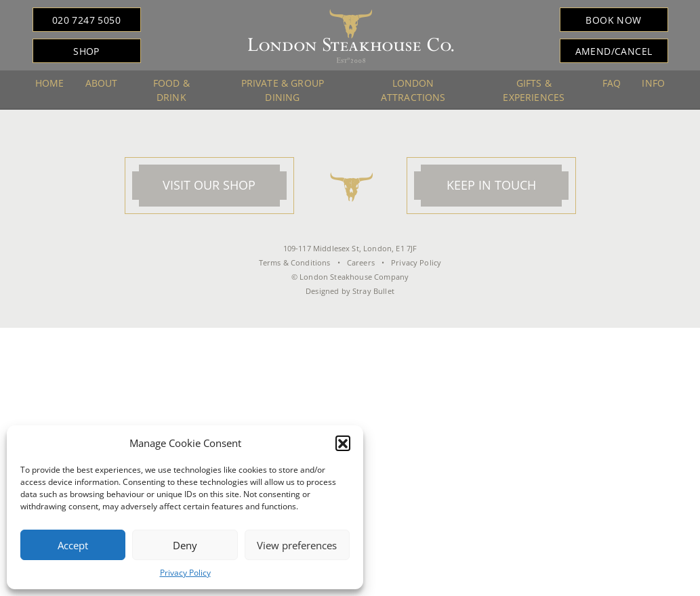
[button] (343, 443)
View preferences (297, 545)
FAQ (612, 83)
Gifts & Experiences (534, 90)
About (102, 83)
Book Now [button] (613, 20)
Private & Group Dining (283, 90)
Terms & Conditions (295, 262)
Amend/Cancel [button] (614, 51)
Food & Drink (171, 90)
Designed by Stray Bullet (350, 291)
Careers (361, 262)
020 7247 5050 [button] (86, 20)
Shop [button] (86, 51)
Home (50, 83)
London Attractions (413, 90)
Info (653, 83)
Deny (185, 545)
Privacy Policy (185, 573)
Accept (73, 545)
